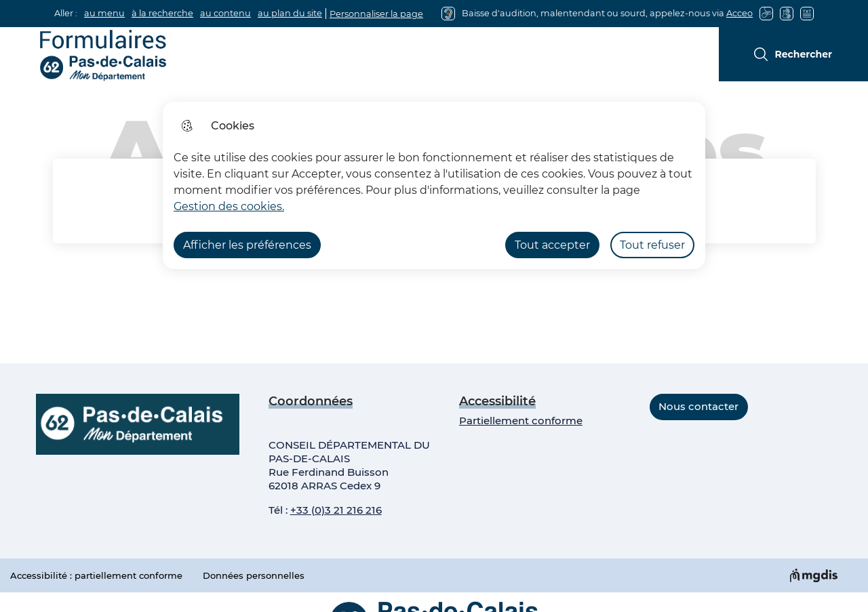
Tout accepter (552, 245)
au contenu (225, 13)
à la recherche (162, 13)
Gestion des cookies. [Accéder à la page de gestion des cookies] (229, 206)
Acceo (739, 13)
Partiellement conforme (521, 421)
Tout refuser (652, 245)
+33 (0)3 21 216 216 (336, 510)
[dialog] (434, 185)
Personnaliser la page (376, 14)
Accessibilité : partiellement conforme (96, 575)
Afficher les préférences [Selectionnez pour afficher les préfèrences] (247, 245)
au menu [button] (104, 13)
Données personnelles (254, 575)
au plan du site (290, 13)
